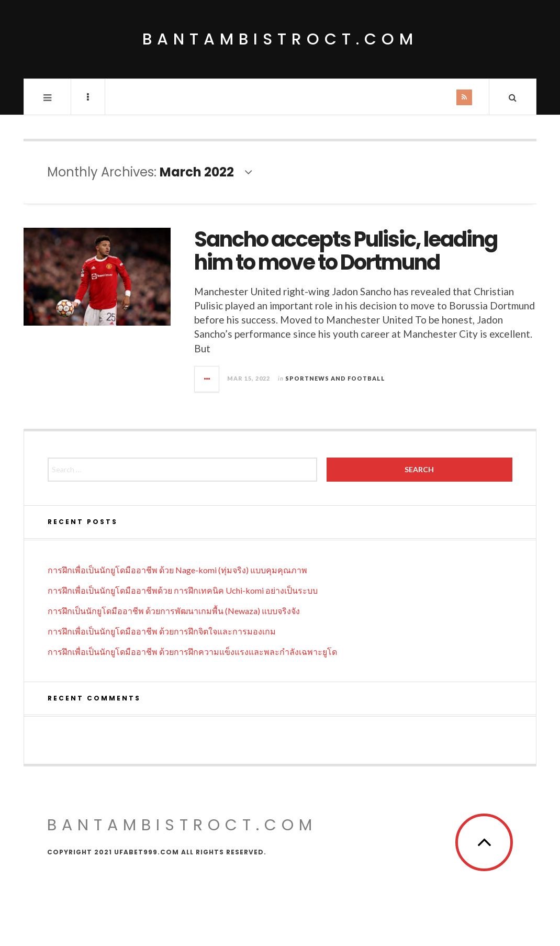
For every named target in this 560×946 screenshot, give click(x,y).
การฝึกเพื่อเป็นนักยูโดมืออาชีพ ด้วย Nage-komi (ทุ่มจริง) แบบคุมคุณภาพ (177, 570)
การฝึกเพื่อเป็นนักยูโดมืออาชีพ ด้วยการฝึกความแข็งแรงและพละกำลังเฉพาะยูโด (192, 652)
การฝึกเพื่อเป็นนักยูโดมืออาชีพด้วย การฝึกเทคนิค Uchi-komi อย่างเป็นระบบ (183, 590)
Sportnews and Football (335, 378)
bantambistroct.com (280, 39)
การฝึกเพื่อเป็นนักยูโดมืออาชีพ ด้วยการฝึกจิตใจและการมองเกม (162, 631)
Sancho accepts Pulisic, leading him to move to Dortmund (346, 251)
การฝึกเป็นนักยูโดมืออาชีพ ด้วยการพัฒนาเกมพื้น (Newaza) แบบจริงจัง (174, 611)
